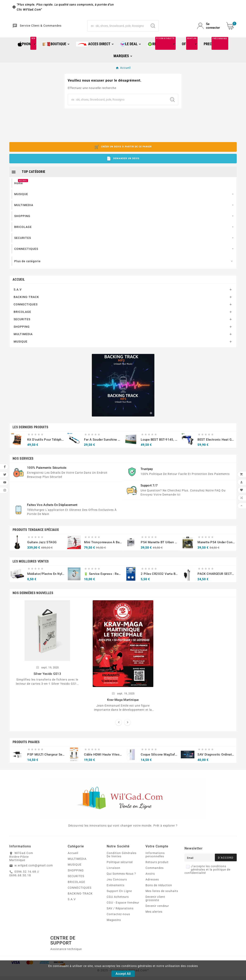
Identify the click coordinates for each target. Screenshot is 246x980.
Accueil (19, 286)
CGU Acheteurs (118, 904)
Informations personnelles (155, 861)
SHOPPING (22, 333)
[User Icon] (209, 29)
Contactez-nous (118, 921)
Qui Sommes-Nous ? (121, 880)
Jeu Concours (117, 886)
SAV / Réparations (120, 915)
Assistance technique (66, 956)
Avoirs (150, 880)
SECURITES (22, 326)
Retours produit (157, 869)
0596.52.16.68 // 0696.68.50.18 (24, 880)
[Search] (153, 29)
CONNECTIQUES (26, 311)
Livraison (114, 875)
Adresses (152, 886)
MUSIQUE (21, 348)
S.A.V (18, 296)
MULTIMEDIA (23, 341)
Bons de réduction (159, 892)
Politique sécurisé (120, 869)
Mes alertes (154, 918)
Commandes (155, 875)
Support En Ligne (119, 898)
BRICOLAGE (22, 319)
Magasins (114, 927)
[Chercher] (117, 29)
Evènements (116, 892)
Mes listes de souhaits (162, 898)
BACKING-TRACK (26, 304)
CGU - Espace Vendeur (123, 909)
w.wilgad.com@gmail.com (34, 872)
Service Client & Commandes (51, 29)
